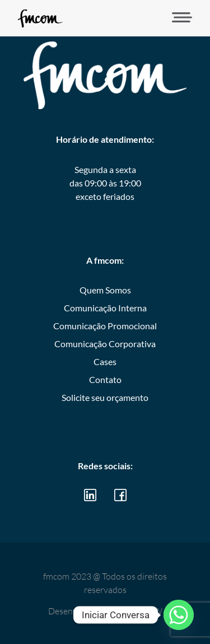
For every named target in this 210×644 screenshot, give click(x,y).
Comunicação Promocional (105, 326)
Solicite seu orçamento (105, 397)
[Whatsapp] (179, 615)
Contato (105, 379)
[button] (178, 18)
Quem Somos (105, 290)
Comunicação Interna (105, 308)
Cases (105, 361)
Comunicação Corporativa (105, 344)
